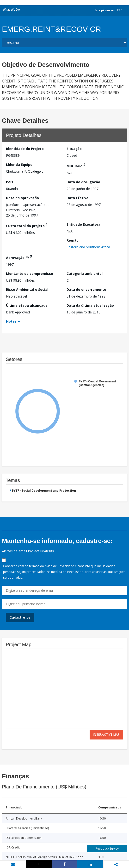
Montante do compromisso (30, 274)
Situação (74, 149)
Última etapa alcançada (27, 305)
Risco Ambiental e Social (27, 289)
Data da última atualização (90, 305)
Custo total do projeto (27, 225)
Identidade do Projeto (25, 149)
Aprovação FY (19, 257)
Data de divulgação (83, 182)
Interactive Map (106, 735)
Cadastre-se (20, 617)
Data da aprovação (22, 198)
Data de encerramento (86, 289)
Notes (11, 321)
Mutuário (76, 165)
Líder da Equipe (19, 165)
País (10, 182)
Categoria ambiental (85, 274)
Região (73, 240)
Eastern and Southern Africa (88, 247)
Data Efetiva (77, 198)
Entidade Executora (83, 224)
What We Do (11, 10)
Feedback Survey (107, 849)
